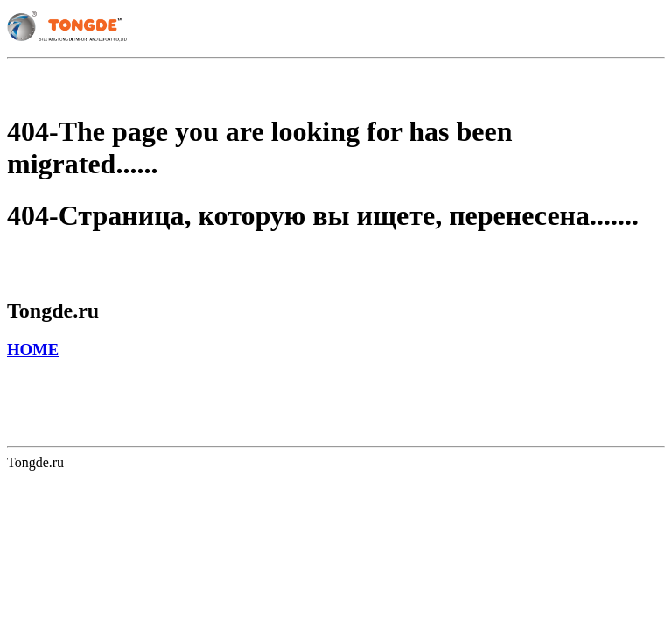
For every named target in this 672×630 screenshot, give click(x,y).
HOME (33, 350)
